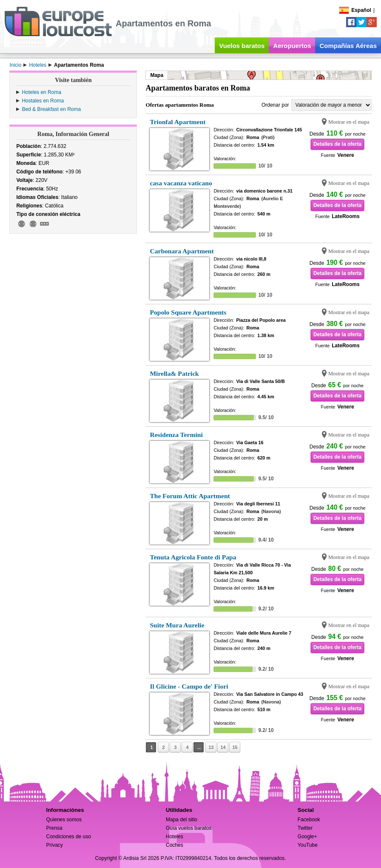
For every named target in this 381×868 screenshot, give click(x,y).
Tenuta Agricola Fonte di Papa (193, 557)
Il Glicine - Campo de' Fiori (189, 686)
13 (211, 747)
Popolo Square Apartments (188, 312)
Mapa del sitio (182, 820)
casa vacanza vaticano (181, 183)
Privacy (55, 845)
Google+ (307, 837)
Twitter (305, 828)
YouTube (308, 845)
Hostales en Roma (43, 101)
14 (223, 747)
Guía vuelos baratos (189, 828)
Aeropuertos (292, 46)
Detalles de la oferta (337, 144)
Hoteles (175, 837)
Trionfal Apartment (178, 122)
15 (235, 747)
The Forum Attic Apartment (190, 496)
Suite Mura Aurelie (177, 625)
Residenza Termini (176, 435)
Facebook (309, 820)
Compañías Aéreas (348, 46)
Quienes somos (64, 820)
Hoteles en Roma (41, 92)
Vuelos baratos (242, 46)
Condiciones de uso (69, 837)
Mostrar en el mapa (349, 122)
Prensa (54, 828)
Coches (175, 845)
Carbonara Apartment (182, 251)
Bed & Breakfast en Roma (51, 109)
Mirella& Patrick (174, 373)
